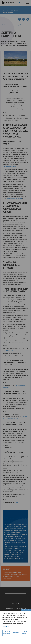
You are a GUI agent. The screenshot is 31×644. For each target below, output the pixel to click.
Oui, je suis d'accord (7, 632)
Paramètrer (16, 633)
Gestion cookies (26, 610)
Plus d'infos (6, 626)
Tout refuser (24, 632)
